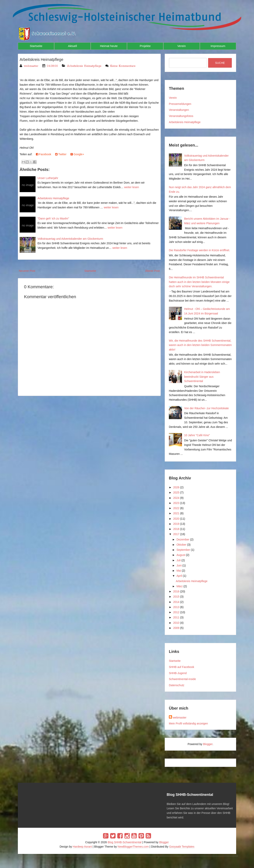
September (183, 550)
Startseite (36, 46)
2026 (176, 487)
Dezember (183, 539)
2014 (176, 602)
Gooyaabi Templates (182, 847)
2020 (176, 519)
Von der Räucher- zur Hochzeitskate (206, 408)
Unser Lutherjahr (48, 178)
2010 (176, 623)
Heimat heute (109, 46)
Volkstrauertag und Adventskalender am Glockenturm (70, 239)
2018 (176, 529)
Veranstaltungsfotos (181, 116)
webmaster (180, 718)
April (179, 576)
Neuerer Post (27, 271)
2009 (176, 628)
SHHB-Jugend (178, 673)
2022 (176, 508)
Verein (182, 46)
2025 (176, 492)
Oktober (181, 545)
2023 (176, 503)
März (179, 586)
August (181, 555)
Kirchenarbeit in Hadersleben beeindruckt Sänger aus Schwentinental (202, 377)
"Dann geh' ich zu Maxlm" (53, 218)
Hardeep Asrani (82, 847)
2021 (176, 513)
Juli (178, 560)
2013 (176, 607)
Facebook (44, 154)
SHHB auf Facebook (182, 667)
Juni (179, 565)
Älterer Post (152, 271)
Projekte (145, 46)
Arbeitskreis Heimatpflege (42, 59)
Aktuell (72, 46)
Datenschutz (177, 685)
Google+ (77, 154)
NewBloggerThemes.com (133, 847)
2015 (176, 597)
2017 (176, 534)
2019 (176, 524)
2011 (176, 617)
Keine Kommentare (123, 66)
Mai (179, 571)
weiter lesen (132, 187)
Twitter (61, 154)
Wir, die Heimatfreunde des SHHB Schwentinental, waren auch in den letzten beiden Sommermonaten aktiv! (200, 345)
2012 (176, 612)
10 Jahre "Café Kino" (197, 435)
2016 (176, 591)
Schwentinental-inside (182, 679)
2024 (176, 498)
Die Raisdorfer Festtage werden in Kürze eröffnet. (199, 250)
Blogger (208, 744)
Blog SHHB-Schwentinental (125, 842)
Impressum (218, 46)
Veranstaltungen (179, 110)
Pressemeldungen (180, 104)
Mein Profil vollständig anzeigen (188, 723)
